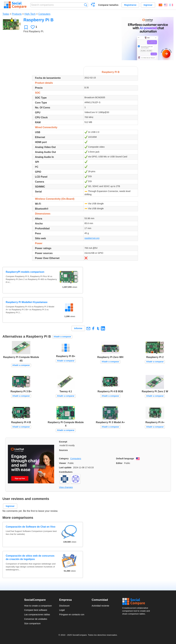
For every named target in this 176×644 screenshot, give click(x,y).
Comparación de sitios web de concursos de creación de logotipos (30, 557)
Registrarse (130, 5)
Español (160, 5)
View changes (66, 487)
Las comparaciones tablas (37, 615)
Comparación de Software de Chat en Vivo (31, 527)
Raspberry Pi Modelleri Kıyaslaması (27, 302)
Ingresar (148, 5)
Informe (78, 328)
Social (137, 602)
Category (64, 459)
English (166, 5)
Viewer (63, 463)
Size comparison (32, 623)
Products (17, 14)
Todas (6, 14)
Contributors (66, 472)
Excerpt (63, 442)
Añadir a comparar (62, 337)
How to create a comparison (38, 606)
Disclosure (64, 606)
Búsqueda (86, 5)
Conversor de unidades (36, 619)
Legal (62, 610)
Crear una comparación (93, 5)
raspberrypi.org (92, 238)
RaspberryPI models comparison (25, 272)
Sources (63, 450)
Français (171, 5)
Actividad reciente (100, 606)
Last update (65, 467)
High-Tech (30, 14)
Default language (125, 459)
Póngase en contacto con (72, 615)
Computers (44, 14)
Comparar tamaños (108, 5)
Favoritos (26, 27)
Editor (119, 463)
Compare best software (36, 610)
